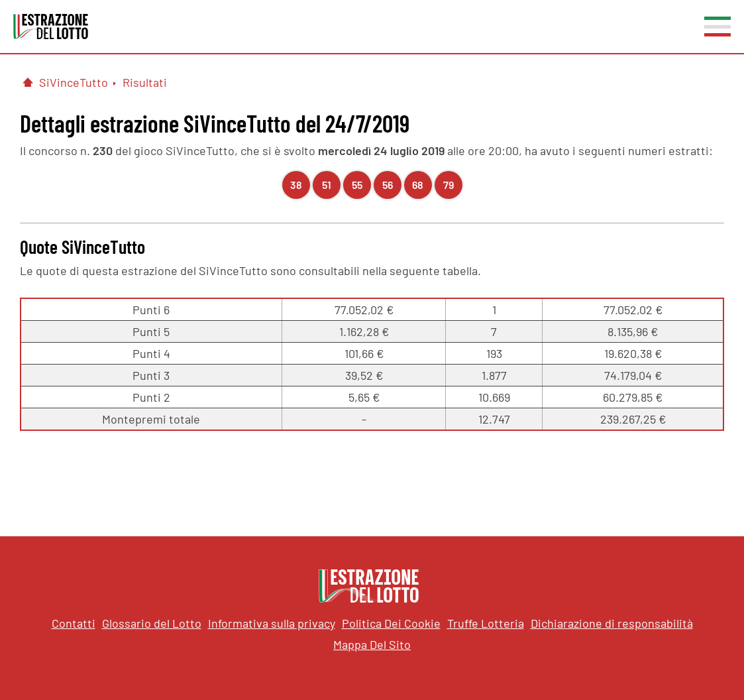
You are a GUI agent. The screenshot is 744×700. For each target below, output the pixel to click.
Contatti (74, 623)
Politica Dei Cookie (391, 623)
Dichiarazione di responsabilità (612, 623)
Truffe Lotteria (486, 623)
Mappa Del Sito (372, 644)
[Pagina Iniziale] (28, 82)
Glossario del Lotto (152, 623)
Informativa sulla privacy (272, 623)
